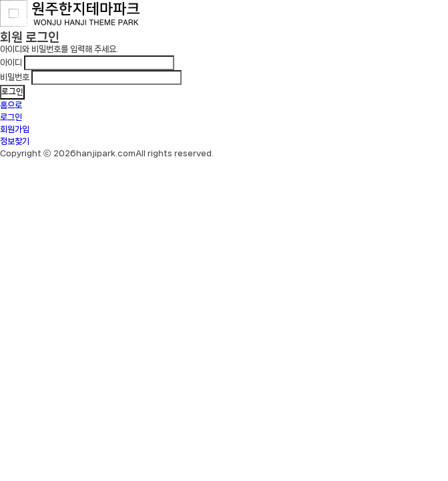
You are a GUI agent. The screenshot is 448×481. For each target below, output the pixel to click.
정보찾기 (15, 141)
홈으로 (11, 105)
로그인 (11, 117)
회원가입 (15, 129)
